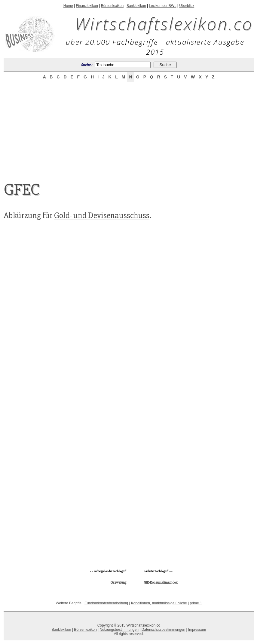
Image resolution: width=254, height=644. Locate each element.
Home (68, 6)
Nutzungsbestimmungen (119, 630)
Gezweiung (118, 583)
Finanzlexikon (87, 6)
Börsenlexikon (112, 6)
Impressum (197, 630)
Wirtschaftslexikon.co (164, 23)
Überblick (187, 6)
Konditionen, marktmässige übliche (159, 603)
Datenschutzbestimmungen (163, 630)
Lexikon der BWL (162, 6)
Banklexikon (136, 6)
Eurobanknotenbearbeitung (106, 603)
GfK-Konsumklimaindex (161, 583)
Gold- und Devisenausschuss (102, 215)
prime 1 (196, 603)
